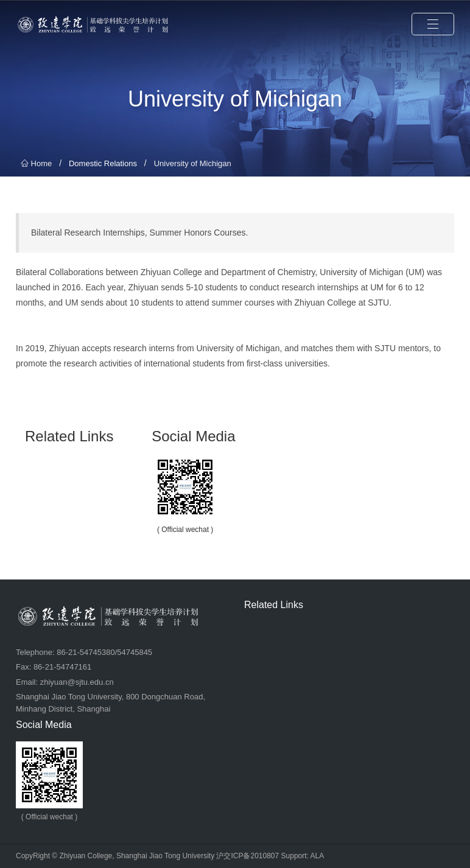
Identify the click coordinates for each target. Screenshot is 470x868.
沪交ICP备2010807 (247, 856)
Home (36, 163)
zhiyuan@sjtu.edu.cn (77, 682)
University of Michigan (193, 163)
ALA (317, 856)
